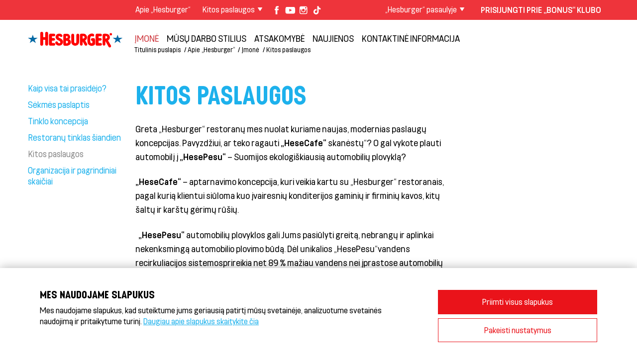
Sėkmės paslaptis (59, 104)
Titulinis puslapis (158, 49)
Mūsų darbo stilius (207, 38)
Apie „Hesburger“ (163, 9)
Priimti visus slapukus (518, 302)
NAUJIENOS (333, 38)
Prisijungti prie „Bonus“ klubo (541, 10)
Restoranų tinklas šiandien (74, 137)
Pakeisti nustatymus (518, 330)
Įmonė (147, 38)
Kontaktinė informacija (411, 38)
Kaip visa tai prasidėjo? (67, 88)
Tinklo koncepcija (58, 121)
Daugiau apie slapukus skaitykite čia (201, 321)
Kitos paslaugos (288, 49)
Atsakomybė (279, 38)
